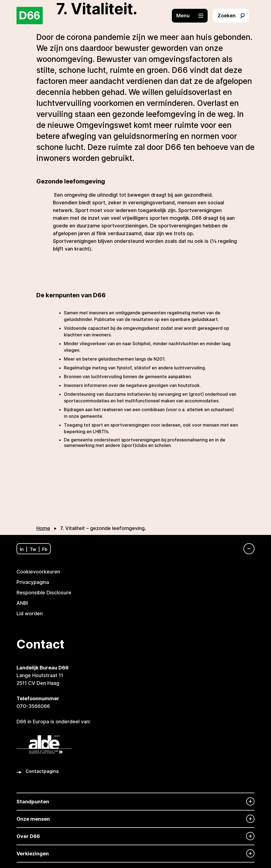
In (22, 549)
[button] (193, 16)
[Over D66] (135, 836)
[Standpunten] (135, 802)
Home (43, 528)
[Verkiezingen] (135, 854)
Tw (33, 549)
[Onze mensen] (135, 819)
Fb (45, 549)
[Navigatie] (246, 549)
